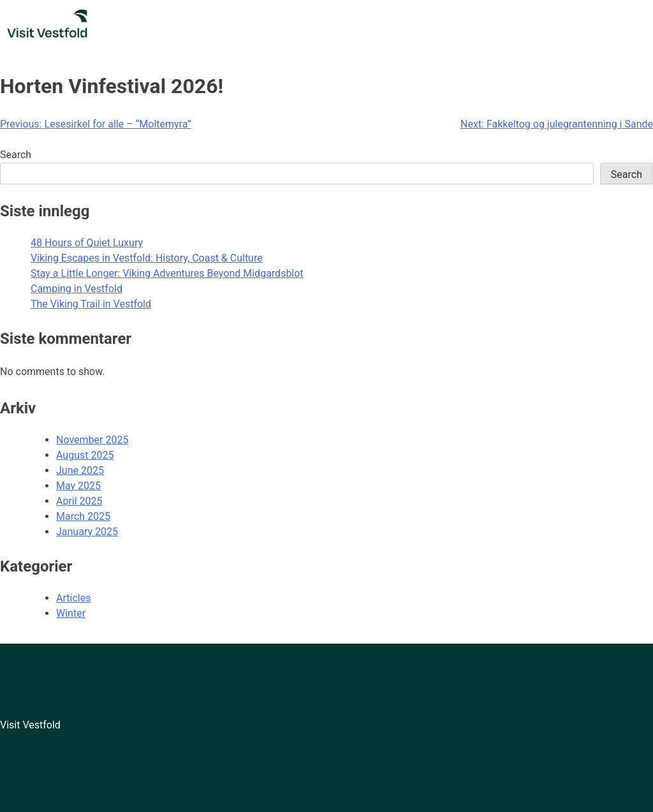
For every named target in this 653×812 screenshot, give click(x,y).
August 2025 (85, 455)
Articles (73, 598)
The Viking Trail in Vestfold (91, 304)
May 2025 (78, 486)
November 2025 (92, 440)
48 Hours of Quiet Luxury (87, 243)
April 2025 (79, 501)
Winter (71, 613)
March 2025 (83, 516)
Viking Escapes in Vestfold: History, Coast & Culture (147, 258)
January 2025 (87, 532)
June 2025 (80, 470)
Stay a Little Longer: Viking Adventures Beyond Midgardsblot (167, 273)
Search (16, 155)
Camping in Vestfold (77, 289)
